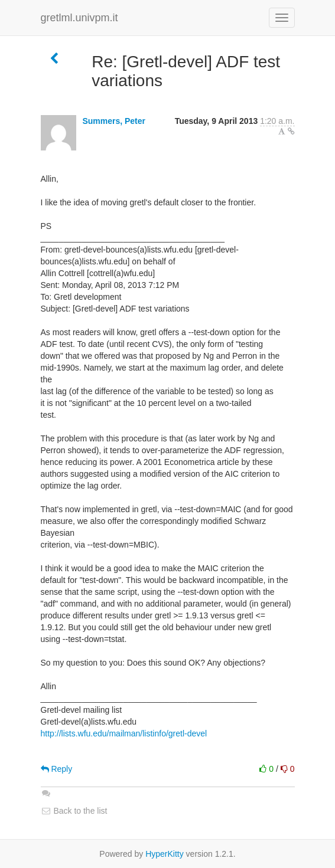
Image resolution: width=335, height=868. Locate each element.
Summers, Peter (114, 121)
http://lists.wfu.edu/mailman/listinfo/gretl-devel (124, 733)
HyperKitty (165, 854)
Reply (57, 769)
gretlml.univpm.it (79, 18)
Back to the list (74, 811)
